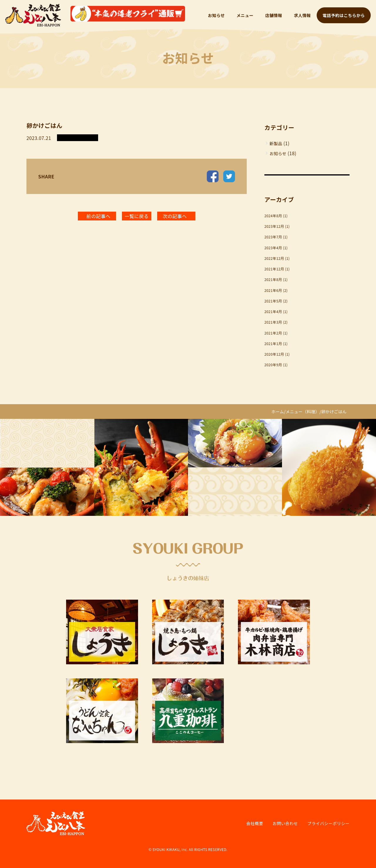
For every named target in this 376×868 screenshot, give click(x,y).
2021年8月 (273, 279)
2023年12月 (274, 226)
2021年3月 (273, 322)
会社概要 (255, 823)
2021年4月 (273, 311)
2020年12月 (274, 354)
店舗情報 (274, 15)
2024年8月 (273, 216)
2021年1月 (273, 343)
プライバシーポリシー (328, 823)
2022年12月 (274, 258)
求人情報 (302, 15)
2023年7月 (273, 237)
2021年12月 (274, 269)
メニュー (245, 15)
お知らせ (216, 15)
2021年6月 (273, 290)
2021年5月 (273, 301)
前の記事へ (98, 216)
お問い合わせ (285, 823)
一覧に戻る (137, 216)
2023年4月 (273, 248)
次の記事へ (175, 216)
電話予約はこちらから (344, 15)
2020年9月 (273, 365)
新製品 (276, 143)
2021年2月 (273, 333)
